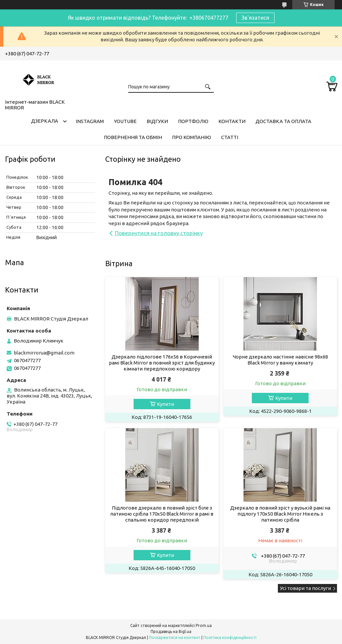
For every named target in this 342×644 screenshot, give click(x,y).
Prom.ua (204, 625)
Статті (230, 137)
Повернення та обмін (133, 137)
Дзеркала (45, 121)
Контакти (232, 121)
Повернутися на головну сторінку (159, 233)
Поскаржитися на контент (175, 637)
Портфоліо (193, 121)
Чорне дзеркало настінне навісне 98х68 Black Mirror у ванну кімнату (280, 360)
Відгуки (157, 121)
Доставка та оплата (283, 121)
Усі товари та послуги (305, 588)
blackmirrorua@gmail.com (44, 353)
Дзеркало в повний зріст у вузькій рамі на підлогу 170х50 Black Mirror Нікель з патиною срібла (280, 514)
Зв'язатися (255, 18)
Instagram (90, 121)
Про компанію (192, 137)
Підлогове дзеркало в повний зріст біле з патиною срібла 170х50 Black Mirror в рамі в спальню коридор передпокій (162, 514)
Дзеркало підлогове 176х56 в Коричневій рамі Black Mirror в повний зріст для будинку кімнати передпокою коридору (162, 363)
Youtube (125, 121)
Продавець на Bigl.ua (171, 631)
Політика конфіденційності (230, 637)
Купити (165, 404)
